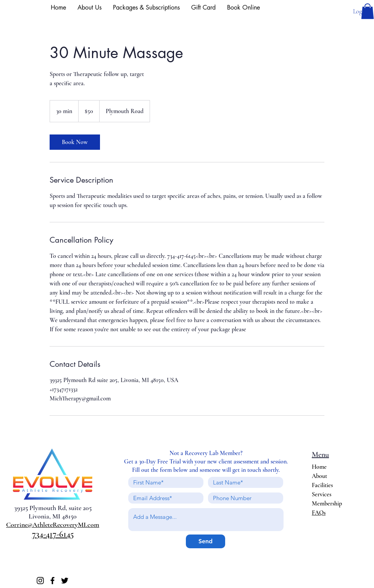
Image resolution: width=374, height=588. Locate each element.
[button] (368, 11)
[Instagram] (40, 581)
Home (319, 467)
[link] (75, 142)
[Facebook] (52, 581)
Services (322, 494)
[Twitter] (65, 581)
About (319, 476)
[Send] (206, 541)
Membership (327, 504)
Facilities (322, 485)
